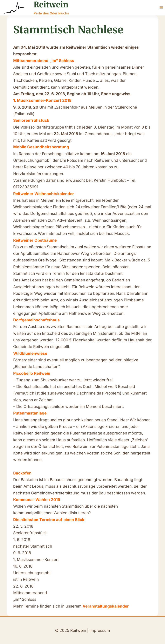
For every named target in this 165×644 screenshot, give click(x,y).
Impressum (100, 631)
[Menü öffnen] (161, 8)
